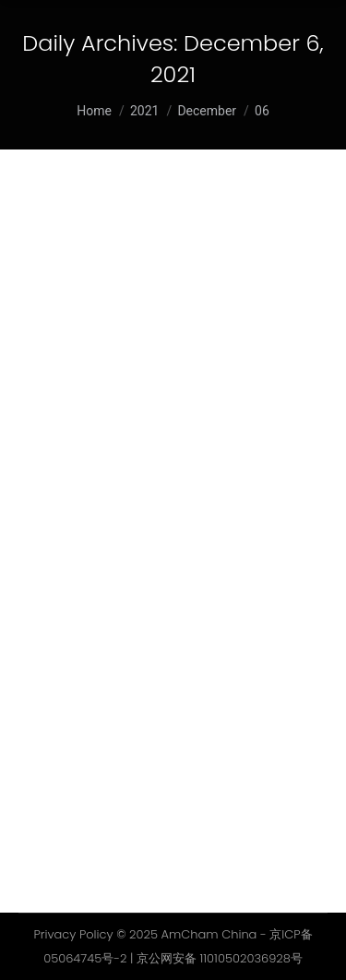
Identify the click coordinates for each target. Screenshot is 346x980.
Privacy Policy (73, 934)
